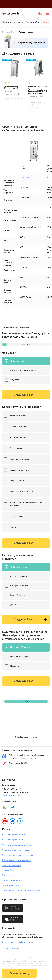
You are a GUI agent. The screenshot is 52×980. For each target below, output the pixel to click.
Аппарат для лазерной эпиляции (17, 850)
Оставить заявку (19, 973)
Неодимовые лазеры (13, 22)
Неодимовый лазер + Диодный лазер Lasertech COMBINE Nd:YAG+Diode (38, 90)
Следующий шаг (31, 395)
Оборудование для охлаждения (16, 860)
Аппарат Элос (33, 22)
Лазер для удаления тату (13, 840)
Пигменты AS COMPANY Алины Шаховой (21, 891)
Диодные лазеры (10, 875)
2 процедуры (25, 177)
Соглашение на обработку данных (17, 942)
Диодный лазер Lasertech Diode (12, 88)
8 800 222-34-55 (12, 789)
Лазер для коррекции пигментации (18, 855)
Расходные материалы (12, 880)
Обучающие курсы (10, 885)
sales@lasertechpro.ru (12, 796)
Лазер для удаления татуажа (15, 835)
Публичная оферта (10, 949)
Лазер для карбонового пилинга (17, 845)
